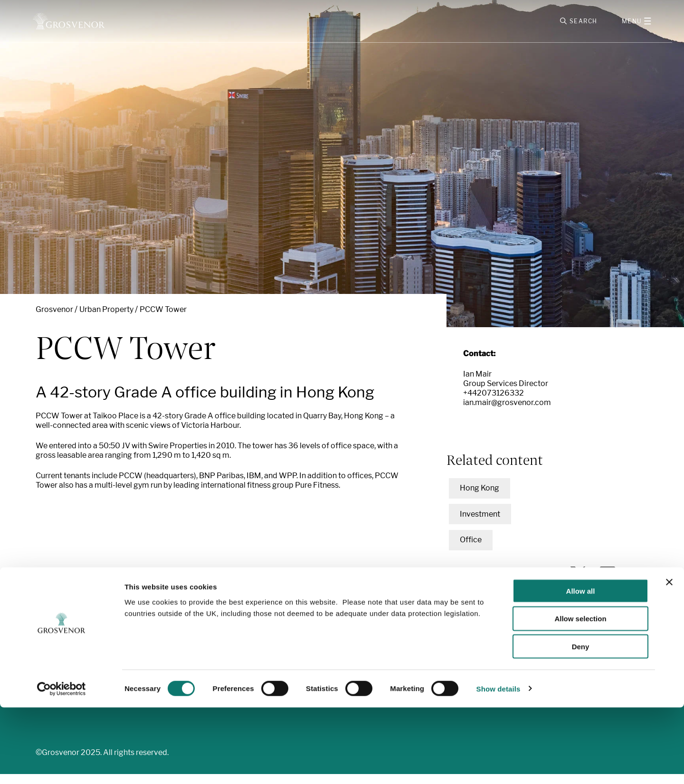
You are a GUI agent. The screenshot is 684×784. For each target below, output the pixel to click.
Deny (581, 723)
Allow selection (580, 695)
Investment (480, 524)
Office (471, 550)
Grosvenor (54, 319)
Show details (499, 765)
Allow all (581, 667)
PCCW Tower (163, 319)
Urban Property (106, 319)
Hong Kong (480, 498)
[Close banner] (669, 659)
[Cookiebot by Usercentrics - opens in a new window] (62, 765)
